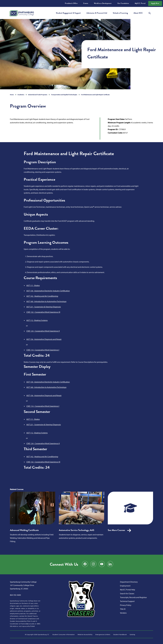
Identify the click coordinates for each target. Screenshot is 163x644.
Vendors (123, 613)
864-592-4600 (15, 595)
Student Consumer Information (64, 634)
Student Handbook (120, 634)
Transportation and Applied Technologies (64, 95)
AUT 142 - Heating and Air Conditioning (42, 296)
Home (12, 95)
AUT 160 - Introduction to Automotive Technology (46, 301)
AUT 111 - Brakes (33, 285)
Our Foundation (123, 3)
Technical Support (127, 601)
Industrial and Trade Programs (38, 95)
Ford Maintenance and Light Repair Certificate (95, 95)
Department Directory (129, 582)
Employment (125, 586)
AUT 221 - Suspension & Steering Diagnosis (44, 307)
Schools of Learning (120, 13)
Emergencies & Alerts (103, 634)
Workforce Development (103, 3)
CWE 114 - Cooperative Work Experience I (43, 350)
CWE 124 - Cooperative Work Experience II (43, 331)
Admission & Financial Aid (97, 13)
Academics (21, 95)
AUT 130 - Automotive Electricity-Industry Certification (48, 291)
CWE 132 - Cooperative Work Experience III (43, 312)
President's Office (71, 3)
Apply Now (155, 3)
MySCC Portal (140, 3)
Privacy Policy (126, 605)
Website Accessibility (85, 634)
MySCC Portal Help (128, 590)
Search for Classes (127, 593)
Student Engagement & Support (68, 13)
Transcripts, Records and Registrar (133, 597)
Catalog (132, 634)
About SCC (138, 13)
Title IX (123, 609)
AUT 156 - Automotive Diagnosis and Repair (44, 339)
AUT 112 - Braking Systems (37, 320)
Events (86, 3)
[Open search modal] (150, 13)
